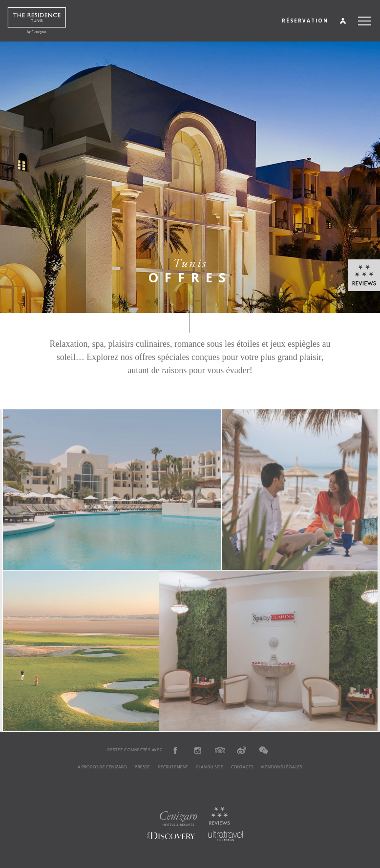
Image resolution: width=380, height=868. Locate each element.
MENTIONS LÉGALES (282, 767)
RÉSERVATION (305, 21)
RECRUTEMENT (173, 767)
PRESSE (142, 767)
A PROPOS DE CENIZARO (103, 767)
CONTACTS (242, 767)
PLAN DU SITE (210, 767)
